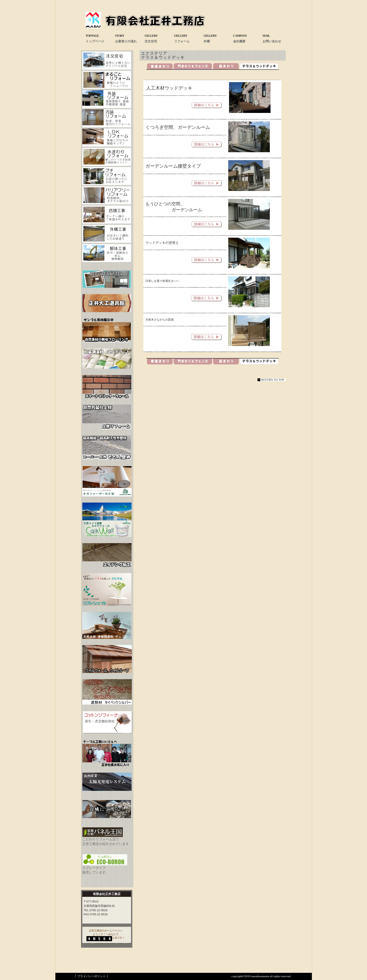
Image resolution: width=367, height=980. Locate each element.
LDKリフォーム (107, 138)
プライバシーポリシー (92, 976)
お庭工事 (107, 234)
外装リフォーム (107, 99)
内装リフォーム (107, 118)
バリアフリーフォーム (107, 195)
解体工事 (107, 253)
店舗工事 (107, 215)
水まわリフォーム (107, 157)
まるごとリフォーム (107, 80)
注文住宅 (107, 61)
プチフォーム (107, 176)
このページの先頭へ (272, 380)
